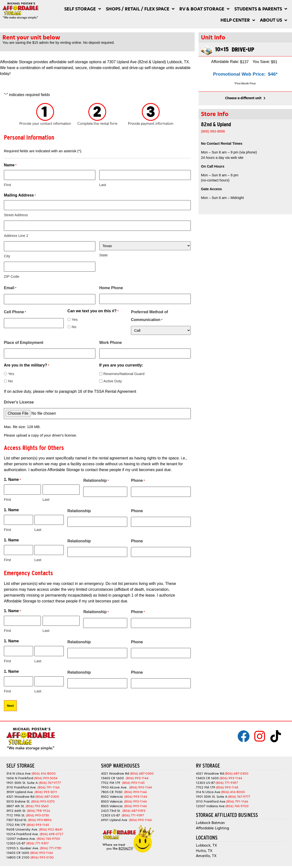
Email (10, 287)
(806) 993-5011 (46, 789)
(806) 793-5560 (37, 803)
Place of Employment (24, 341)
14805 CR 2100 (18, 855)
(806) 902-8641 (51, 827)
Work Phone (111, 341)
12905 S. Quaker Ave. (23, 845)
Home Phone (111, 287)
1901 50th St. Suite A (22, 780)
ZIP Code (12, 275)
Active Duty (113, 380)
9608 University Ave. (22, 827)
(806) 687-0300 (47, 794)
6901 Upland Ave (114, 817)
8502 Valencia (112, 794)
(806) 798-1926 (39, 808)
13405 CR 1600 (18, 850)
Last (103, 184)
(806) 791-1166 (49, 784)
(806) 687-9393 (134, 808)
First (7, 184)
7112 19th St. (16, 813)
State (104, 254)
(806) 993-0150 (42, 855)
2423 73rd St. (111, 808)
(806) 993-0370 (43, 799)
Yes (75, 318)
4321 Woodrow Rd (21, 794)
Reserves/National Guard (124, 372)
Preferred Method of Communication (149, 316)
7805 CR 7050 (112, 789)
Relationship (96, 480)
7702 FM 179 (16, 822)
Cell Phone (15, 311)
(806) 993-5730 (38, 813)
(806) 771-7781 (51, 845)
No (74, 326)
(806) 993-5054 (46, 775)
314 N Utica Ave (18, 771)
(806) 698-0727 (51, 831)
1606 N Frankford (20, 775)
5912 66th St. (16, 808)
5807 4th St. (15, 803)
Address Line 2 (16, 235)
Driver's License (19, 401)
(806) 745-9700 (48, 836)
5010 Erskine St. (19, 799)
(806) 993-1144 (41, 850)
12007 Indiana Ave (210, 803)
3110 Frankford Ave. (21, 784)
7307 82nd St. (17, 817)
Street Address (16, 215)
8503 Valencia (112, 799)
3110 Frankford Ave (211, 799)
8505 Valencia (112, 803)
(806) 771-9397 (37, 841)
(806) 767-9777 (50, 780)
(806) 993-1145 (38, 822)
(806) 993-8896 (40, 817)
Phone (138, 480)
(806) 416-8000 (44, 771)
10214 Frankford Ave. (23, 831)
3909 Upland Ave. (20, 789)
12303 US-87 (16, 841)
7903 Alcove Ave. (115, 784)
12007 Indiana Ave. (21, 836)
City (7, 255)
